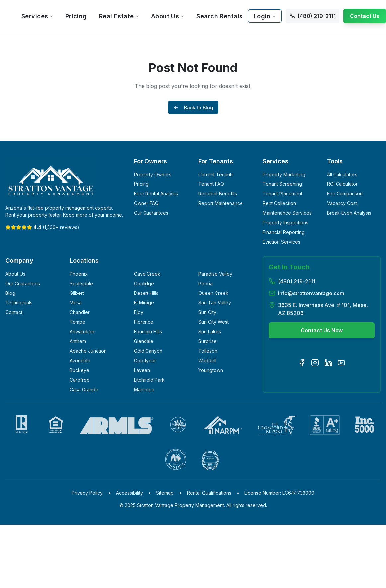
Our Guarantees (151, 213)
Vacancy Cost (342, 203)
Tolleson (208, 351)
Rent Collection (279, 203)
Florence (144, 322)
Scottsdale (81, 283)
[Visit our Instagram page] (315, 363)
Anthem (78, 341)
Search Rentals (219, 16)
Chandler (80, 312)
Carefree (80, 380)
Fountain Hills (148, 332)
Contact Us (365, 16)
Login (265, 16)
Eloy (139, 312)
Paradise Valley (215, 274)
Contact (14, 312)
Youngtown (211, 370)
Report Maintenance (221, 203)
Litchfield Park (149, 380)
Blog (10, 293)
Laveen (142, 370)
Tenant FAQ (211, 184)
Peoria (205, 283)
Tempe (78, 322)
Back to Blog (193, 108)
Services (37, 16)
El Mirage (144, 303)
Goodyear (145, 360)
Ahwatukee (82, 332)
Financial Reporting (284, 232)
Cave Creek (147, 274)
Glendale (144, 341)
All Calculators (342, 174)
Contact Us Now (322, 330)
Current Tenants (216, 174)
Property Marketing (284, 174)
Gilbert (77, 293)
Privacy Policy (87, 493)
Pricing (76, 16)
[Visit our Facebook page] (302, 363)
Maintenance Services (287, 213)
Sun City (207, 312)
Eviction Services (282, 242)
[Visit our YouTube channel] (341, 363)
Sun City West (213, 322)
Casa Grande (84, 389)
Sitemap (165, 493)
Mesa (76, 303)
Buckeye (80, 370)
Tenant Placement (283, 194)
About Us (168, 16)
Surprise (207, 341)
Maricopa (144, 389)
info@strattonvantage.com (311, 293)
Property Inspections (286, 223)
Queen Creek (213, 293)
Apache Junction (88, 351)
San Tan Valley (215, 303)
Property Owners (153, 174)
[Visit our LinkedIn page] (328, 363)
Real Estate (119, 16)
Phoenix (79, 274)
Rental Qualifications (209, 493)
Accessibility (129, 493)
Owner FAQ (146, 203)
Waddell (207, 360)
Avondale (80, 360)
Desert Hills (146, 293)
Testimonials (19, 303)
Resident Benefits (218, 194)
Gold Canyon (148, 351)
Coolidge (144, 283)
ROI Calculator (342, 184)
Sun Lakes (210, 332)
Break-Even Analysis (349, 213)
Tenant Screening (282, 184)
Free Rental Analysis (156, 194)
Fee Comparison (345, 194)
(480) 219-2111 (297, 281)
